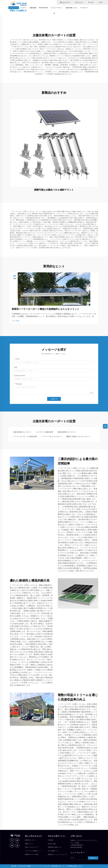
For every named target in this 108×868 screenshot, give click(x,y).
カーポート (24, 8)
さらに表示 (15, 321)
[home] (18, 3)
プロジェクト (79, 2)
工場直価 (50, 840)
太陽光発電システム (71, 8)
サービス (91, 2)
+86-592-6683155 (77, 845)
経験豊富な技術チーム (54, 847)
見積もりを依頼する (18, 11)
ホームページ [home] (14, 8)
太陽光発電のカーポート (22, 432)
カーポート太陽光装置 (44, 432)
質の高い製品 (52, 844)
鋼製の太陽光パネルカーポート (78, 437)
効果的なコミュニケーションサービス (58, 855)
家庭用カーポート (30, 840)
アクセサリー (84, 8)
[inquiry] (105, 426)
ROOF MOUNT (44, 8)
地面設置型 (33, 8)
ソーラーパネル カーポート (52, 437)
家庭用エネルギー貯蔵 (32, 854)
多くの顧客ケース (53, 851)
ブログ (101, 2)
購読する (93, 858)
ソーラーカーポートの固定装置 (25, 437)
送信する (54, 399)
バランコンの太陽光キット (33, 851)
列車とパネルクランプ (32, 847)
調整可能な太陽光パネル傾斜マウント (54, 190)
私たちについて (65, 2)
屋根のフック (29, 844)
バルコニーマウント (57, 8)
